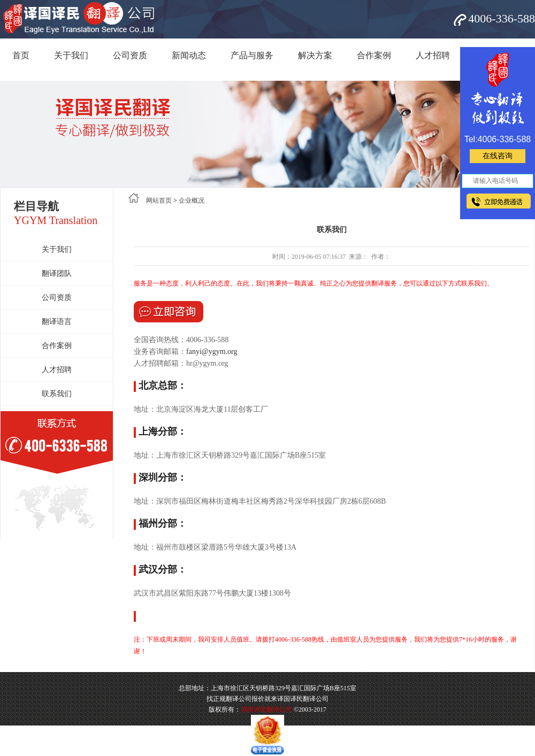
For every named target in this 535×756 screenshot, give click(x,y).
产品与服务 (252, 55)
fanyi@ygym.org (212, 352)
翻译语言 (57, 322)
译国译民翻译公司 (266, 709)
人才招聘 (433, 55)
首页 (21, 55)
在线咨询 (498, 156)
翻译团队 (57, 273)
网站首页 (159, 200)
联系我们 (57, 394)
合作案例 (374, 55)
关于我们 (71, 55)
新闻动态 (189, 55)
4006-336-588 (502, 18)
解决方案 (315, 55)
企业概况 (192, 200)
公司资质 (130, 55)
